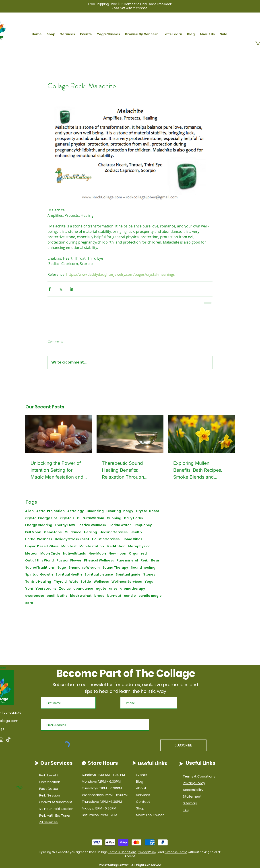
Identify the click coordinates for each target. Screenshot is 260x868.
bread (99, 596)
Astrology (76, 511)
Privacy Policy (147, 852)
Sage (62, 568)
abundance (83, 589)
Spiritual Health (69, 575)
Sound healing (143, 568)
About (141, 788)
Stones (149, 575)
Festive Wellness (92, 525)
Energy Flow (65, 525)
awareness (35, 596)
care (29, 603)
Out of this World (39, 560)
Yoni (29, 589)
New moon (117, 554)
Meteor (31, 554)
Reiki (145, 560)
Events (142, 775)
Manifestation (92, 546)
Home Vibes (132, 539)
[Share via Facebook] (50, 289)
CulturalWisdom (91, 518)
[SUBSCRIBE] (183, 745)
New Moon (97, 554)
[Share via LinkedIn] (71, 289)
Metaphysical (140, 546)
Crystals (67, 518)
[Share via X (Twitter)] (61, 289)
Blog (140, 781)
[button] (51, 34)
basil (51, 596)
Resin (156, 560)
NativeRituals (74, 554)
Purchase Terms (176, 852)
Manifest (69, 546)
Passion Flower (69, 560)
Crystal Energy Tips (41, 518)
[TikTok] (8, 740)
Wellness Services (127, 582)
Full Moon (33, 532)
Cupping (114, 518)
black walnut (81, 596)
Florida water (120, 525)
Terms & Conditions (122, 852)
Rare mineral (127, 560)
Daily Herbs (133, 518)
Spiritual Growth (39, 575)
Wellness (101, 582)
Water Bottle (80, 582)
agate (101, 589)
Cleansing (95, 511)
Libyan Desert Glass (42, 546)
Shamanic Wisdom (84, 568)
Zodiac (65, 589)
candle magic (150, 596)
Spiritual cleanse (99, 575)
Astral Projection (51, 511)
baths (62, 596)
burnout (114, 596)
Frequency (143, 525)
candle (130, 596)
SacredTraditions (40, 568)
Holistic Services (106, 539)
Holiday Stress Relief (72, 539)
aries (113, 589)
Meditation (116, 546)
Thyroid (60, 582)
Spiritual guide (128, 575)
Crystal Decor (148, 511)
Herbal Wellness (39, 539)
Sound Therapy (115, 568)
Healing (91, 532)
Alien (29, 511)
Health (136, 532)
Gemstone (53, 532)
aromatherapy (133, 589)
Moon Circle (50, 554)
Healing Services (114, 532)
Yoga (149, 582)
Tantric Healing (38, 582)
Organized (138, 554)
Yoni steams (46, 589)
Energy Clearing (39, 525)
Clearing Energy (120, 511)
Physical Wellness (99, 560)
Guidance (73, 532)
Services (143, 795)
